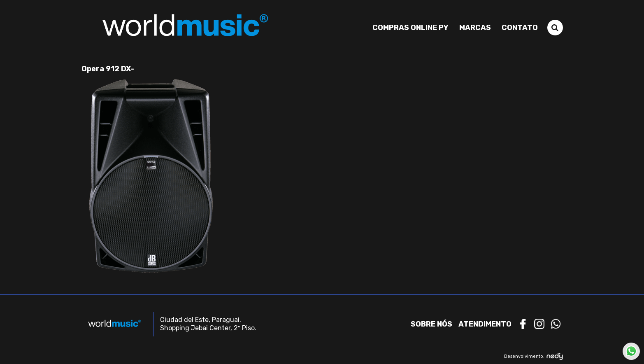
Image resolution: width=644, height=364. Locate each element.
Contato (520, 28)
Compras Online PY (410, 28)
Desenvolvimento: (534, 356)
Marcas (475, 28)
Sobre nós (431, 324)
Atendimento (485, 324)
